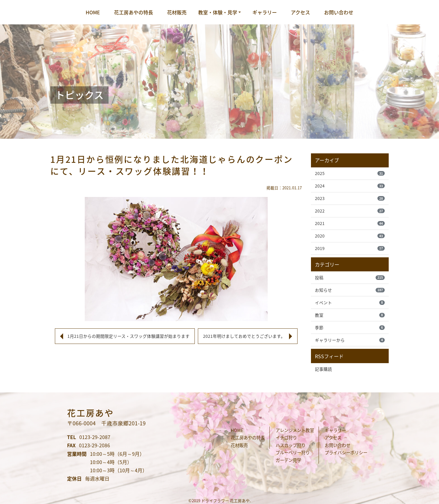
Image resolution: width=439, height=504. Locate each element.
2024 (350, 186)
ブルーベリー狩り (293, 452)
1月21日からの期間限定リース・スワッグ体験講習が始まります (128, 336)
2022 (350, 211)
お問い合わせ (339, 12)
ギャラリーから (350, 340)
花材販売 (177, 12)
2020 (350, 236)
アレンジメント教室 (295, 430)
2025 (350, 173)
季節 (350, 327)
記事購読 (323, 369)
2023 (350, 198)
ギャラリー (265, 12)
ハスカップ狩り (291, 445)
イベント (350, 302)
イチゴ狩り (286, 438)
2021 (350, 223)
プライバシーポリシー (346, 452)
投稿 (350, 277)
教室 (350, 315)
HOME (93, 12)
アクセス (300, 12)
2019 (350, 248)
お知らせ (350, 290)
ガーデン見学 (288, 460)
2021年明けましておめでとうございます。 (244, 336)
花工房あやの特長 (134, 12)
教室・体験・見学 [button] (218, 12)
